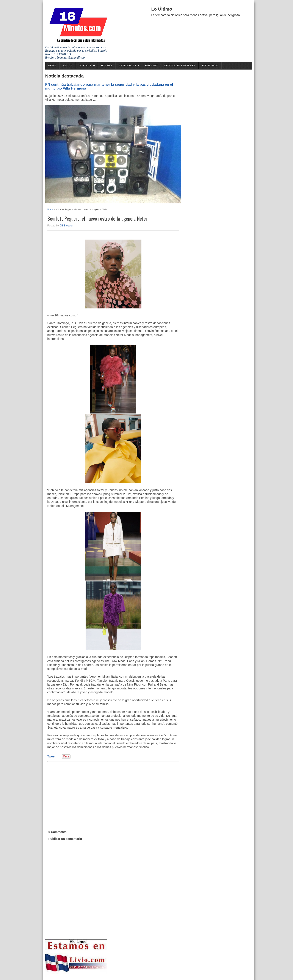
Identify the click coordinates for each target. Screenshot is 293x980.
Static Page (210, 65)
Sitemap (106, 65)
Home (52, 65)
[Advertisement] (81, 791)
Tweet (51, 756)
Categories (127, 65)
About (68, 65)
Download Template (180, 65)
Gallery (151, 65)
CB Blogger (66, 226)
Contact (85, 65)
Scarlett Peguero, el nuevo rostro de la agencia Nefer (97, 218)
